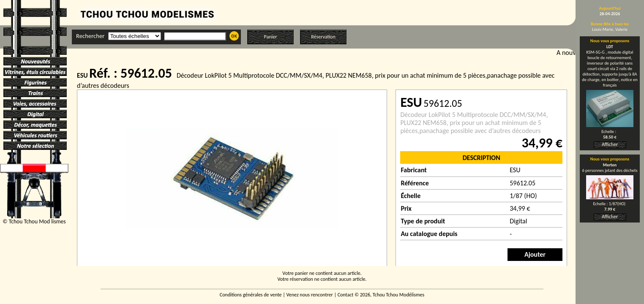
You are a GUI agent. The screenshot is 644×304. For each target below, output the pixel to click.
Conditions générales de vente (251, 295)
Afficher (610, 144)
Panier (271, 37)
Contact (346, 295)
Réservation (323, 37)
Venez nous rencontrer (310, 295)
